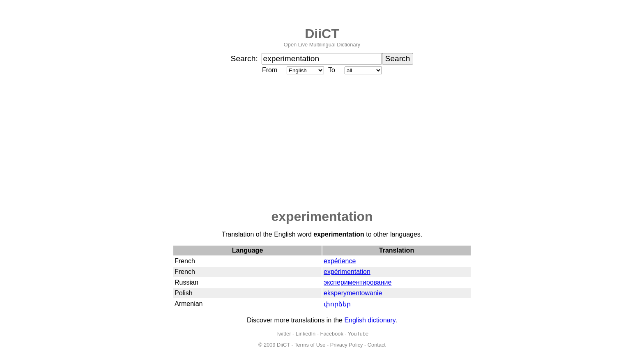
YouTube (358, 334)
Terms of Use (310, 345)
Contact (377, 345)
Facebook (332, 334)
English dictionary (370, 320)
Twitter (283, 334)
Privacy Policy (347, 345)
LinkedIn (306, 334)
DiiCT (322, 34)
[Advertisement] (322, 143)
